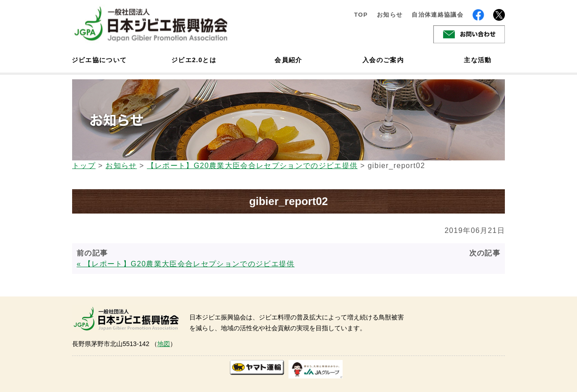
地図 (164, 344)
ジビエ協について (99, 60)
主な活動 (478, 60)
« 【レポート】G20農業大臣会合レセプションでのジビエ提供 (186, 264)
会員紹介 (288, 60)
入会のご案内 (383, 60)
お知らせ (390, 15)
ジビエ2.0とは (194, 60)
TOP (361, 15)
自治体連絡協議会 (437, 15)
